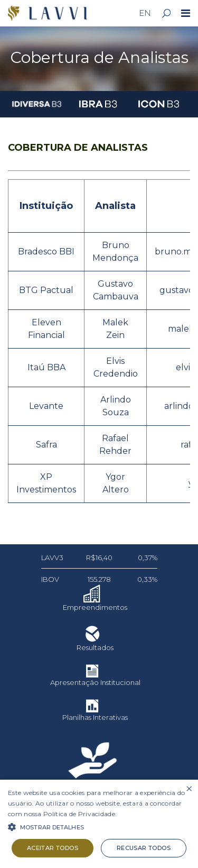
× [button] (189, 789)
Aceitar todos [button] (53, 848)
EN (145, 13)
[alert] (99, 824)
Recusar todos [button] (144, 848)
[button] (99, 826)
